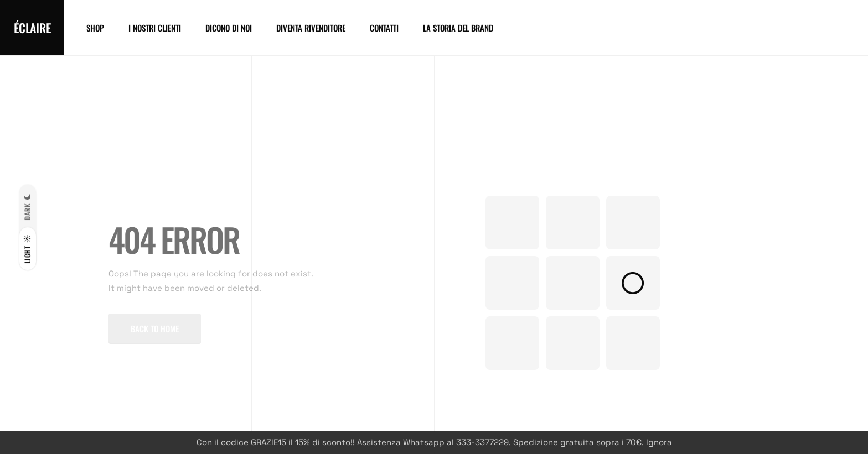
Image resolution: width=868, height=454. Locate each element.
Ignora (659, 442)
